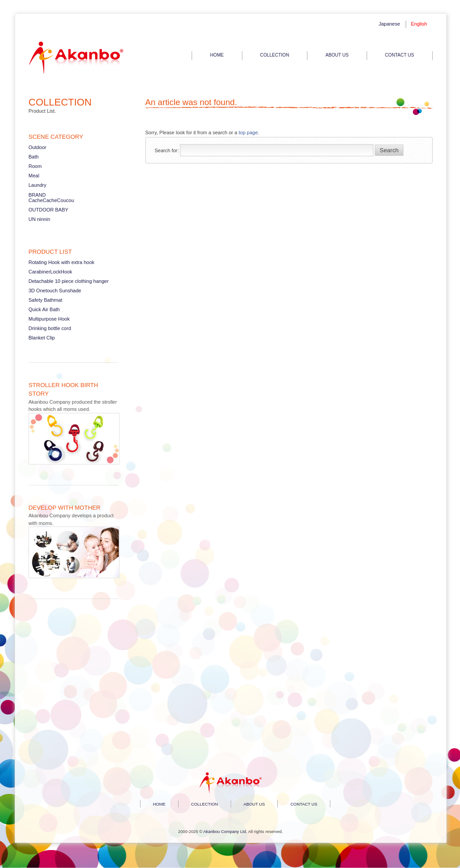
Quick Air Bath (44, 309)
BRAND (37, 195)
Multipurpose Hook (49, 319)
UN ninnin (39, 219)
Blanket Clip (42, 338)
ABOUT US (337, 55)
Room (35, 166)
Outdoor (38, 147)
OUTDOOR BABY (49, 210)
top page (248, 132)
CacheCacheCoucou (52, 200)
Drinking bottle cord (50, 328)
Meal (34, 176)
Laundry (38, 185)
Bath (34, 157)
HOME (217, 55)
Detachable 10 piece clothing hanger (69, 281)
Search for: (167, 150)
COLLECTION (275, 55)
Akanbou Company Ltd (225, 832)
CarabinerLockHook (50, 272)
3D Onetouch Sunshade (55, 291)
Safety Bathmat (46, 300)
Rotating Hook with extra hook (62, 262)
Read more (74, 424)
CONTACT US (400, 55)
